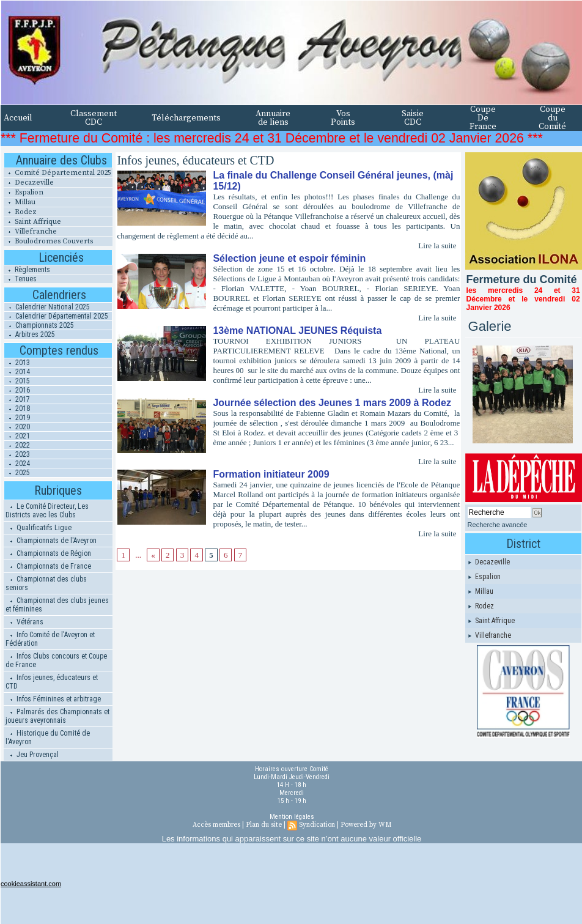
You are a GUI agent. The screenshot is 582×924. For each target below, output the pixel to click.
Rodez (20, 212)
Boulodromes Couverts (48, 241)
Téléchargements (186, 118)
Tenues (20, 279)
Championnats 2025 (39, 325)
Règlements (27, 270)
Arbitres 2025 (30, 334)
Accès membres (216, 825)
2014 (17, 372)
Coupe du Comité (552, 118)
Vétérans (24, 622)
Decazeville (29, 183)
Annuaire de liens (273, 118)
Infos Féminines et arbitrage (53, 699)
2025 (17, 473)
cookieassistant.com (31, 884)
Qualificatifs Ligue (39, 528)
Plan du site (264, 825)
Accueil (18, 118)
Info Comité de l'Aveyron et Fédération (50, 639)
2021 (17, 436)
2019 (17, 418)
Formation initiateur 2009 (271, 474)
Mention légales (292, 817)
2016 (17, 390)
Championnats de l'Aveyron (51, 541)
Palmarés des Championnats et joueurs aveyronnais (57, 716)
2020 (17, 427)
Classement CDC (94, 118)
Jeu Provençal (32, 755)
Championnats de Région (48, 553)
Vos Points (343, 118)
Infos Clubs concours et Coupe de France (56, 660)
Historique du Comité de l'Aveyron (48, 737)
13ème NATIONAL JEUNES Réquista (297, 331)
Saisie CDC (413, 118)
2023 (17, 454)
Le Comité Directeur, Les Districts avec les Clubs (47, 511)
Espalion (24, 192)
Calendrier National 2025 (47, 307)
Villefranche (30, 231)
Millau (20, 202)
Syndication (317, 825)
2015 (17, 381)
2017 (17, 399)
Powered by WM (366, 825)
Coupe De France (483, 118)
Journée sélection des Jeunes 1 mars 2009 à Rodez (332, 403)
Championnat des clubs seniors (46, 583)
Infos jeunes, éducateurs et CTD (52, 682)
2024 (17, 464)
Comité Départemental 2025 (57, 173)
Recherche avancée (498, 525)
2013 (17, 363)
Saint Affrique (32, 222)
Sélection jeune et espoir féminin (289, 258)
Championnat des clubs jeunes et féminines (57, 605)
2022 (17, 445)
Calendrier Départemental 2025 (56, 316)
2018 (17, 408)
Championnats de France (48, 566)
